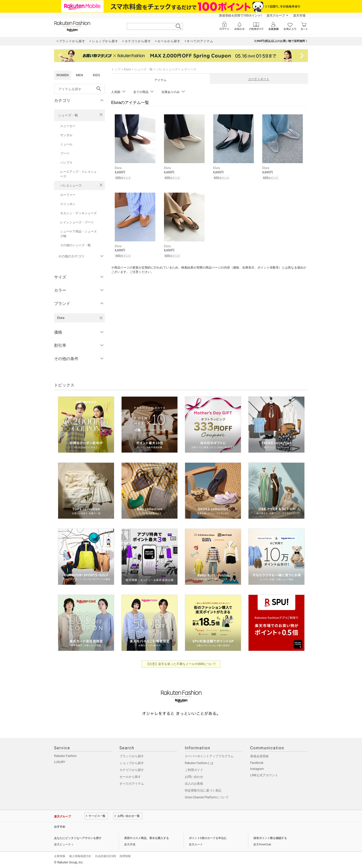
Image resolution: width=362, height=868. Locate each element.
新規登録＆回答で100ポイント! (240, 15)
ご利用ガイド (194, 770)
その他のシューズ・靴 (75, 245)
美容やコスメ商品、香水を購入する (146, 838)
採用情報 (125, 856)
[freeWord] (79, 89)
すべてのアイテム (132, 784)
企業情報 (60, 856)
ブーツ (65, 153)
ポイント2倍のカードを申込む (208, 838)
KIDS (96, 75)
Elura (127, 69)
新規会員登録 (259, 756)
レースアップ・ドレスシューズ (78, 174)
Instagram (257, 769)
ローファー (68, 195)
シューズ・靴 (68, 115)
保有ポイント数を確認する (270, 838)
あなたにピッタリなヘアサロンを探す (78, 838)
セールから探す (130, 777)
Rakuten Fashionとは (199, 763)
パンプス (66, 163)
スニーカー (68, 126)
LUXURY (60, 762)
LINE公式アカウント (264, 775)
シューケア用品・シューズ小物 (78, 234)
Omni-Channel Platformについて (207, 797)
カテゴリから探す (132, 770)
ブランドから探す (132, 756)
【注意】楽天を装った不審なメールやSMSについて (181, 664)
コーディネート (259, 79)
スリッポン (68, 204)
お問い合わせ (194, 777)
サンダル (66, 135)
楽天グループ (276, 15)
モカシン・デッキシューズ (78, 213)
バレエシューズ (71, 185)
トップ (116, 69)
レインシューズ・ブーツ (77, 222)
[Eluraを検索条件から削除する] (101, 318)
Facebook (257, 763)
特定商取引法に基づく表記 (203, 790)
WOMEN (63, 75)
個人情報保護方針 (80, 856)
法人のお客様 (194, 784)
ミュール (66, 144)
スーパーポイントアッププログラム (209, 756)
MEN (79, 75)
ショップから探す (132, 763)
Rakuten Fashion (65, 756)
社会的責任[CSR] (105, 856)
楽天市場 (299, 15)
